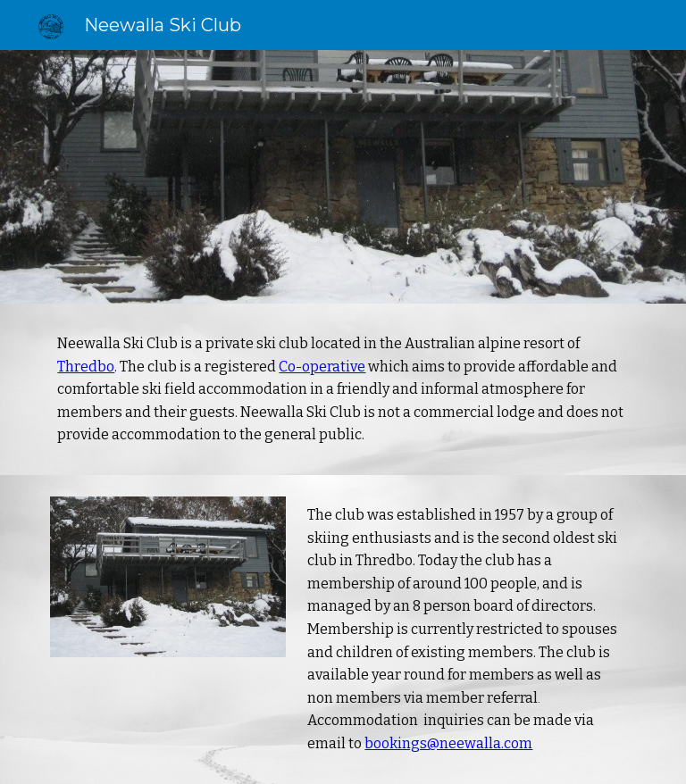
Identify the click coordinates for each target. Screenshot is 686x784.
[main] (343, 389)
